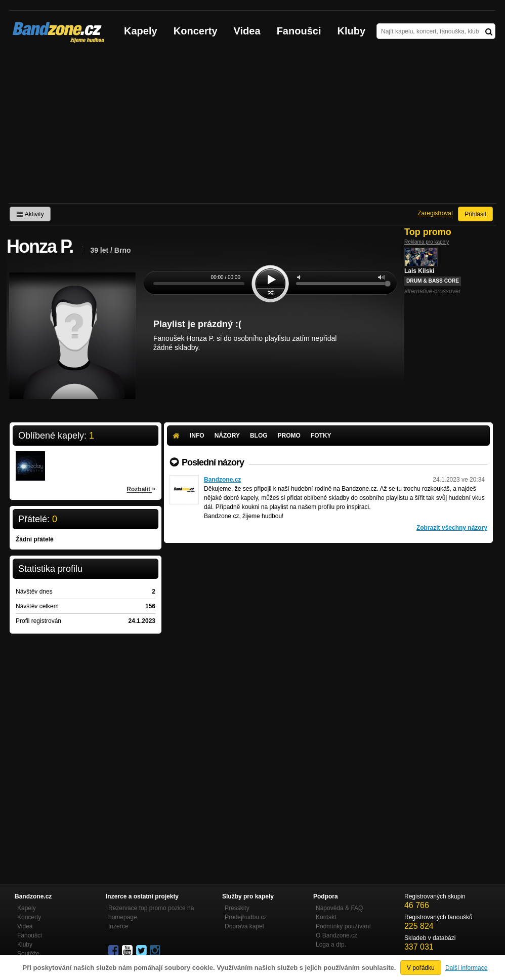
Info (197, 436)
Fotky (321, 436)
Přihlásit (475, 214)
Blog (259, 436)
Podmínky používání (343, 926)
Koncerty (196, 31)
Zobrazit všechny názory (452, 528)
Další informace (466, 968)
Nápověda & (339, 908)
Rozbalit (141, 489)
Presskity (237, 908)
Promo (289, 436)
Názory (227, 436)
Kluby (352, 31)
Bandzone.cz (222, 480)
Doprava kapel (244, 926)
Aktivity (30, 214)
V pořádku (421, 968)
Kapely (141, 31)
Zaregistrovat (435, 213)
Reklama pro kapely (427, 242)
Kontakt (326, 917)
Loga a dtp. (331, 945)
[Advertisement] (252, 127)
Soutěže (28, 954)
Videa (247, 31)
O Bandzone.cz (336, 935)
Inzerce (118, 926)
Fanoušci (299, 31)
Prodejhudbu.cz (246, 917)
